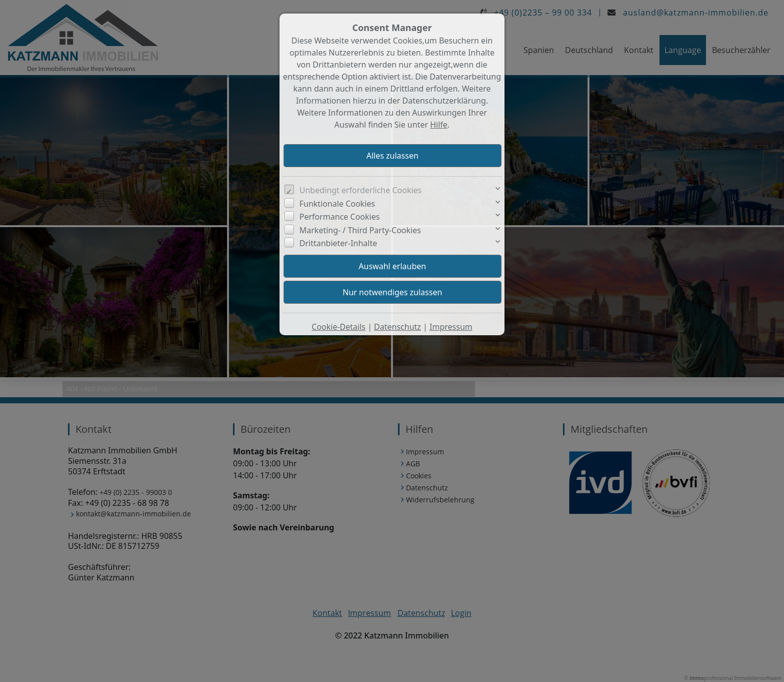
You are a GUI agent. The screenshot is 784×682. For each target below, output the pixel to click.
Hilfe (439, 125)
